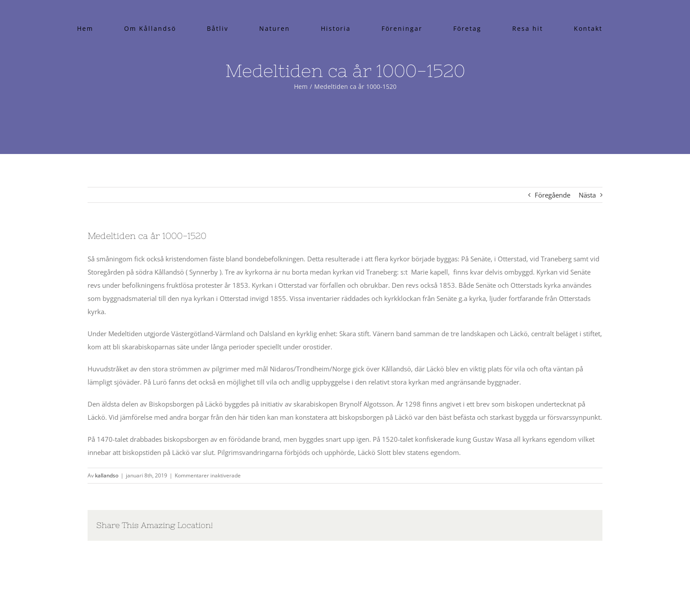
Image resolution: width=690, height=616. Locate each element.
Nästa (587, 195)
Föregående (552, 195)
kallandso (107, 475)
